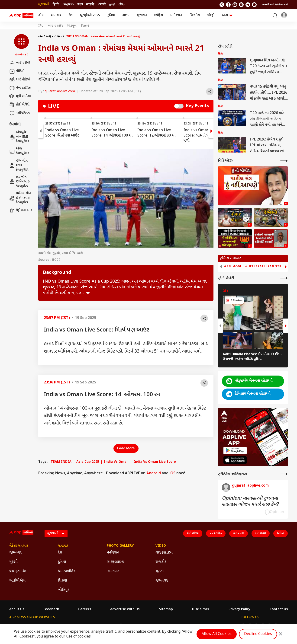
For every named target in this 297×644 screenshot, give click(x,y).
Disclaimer (201, 609)
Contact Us (279, 609)
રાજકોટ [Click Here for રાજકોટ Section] (161, 562)
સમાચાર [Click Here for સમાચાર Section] (63, 546)
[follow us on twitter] (222, 5)
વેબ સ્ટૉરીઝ (20, 88)
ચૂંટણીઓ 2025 (90, 15)
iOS (172, 473)
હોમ (41, 15)
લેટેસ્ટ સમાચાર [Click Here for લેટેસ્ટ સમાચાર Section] (19, 546)
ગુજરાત (142, 15)
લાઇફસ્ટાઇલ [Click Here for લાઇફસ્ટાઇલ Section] (18, 571)
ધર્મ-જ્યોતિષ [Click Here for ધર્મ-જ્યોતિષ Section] (67, 571)
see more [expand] (88, 293)
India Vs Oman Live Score (155, 462)
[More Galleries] (284, 278)
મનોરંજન (176, 15)
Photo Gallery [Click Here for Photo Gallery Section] (120, 546)
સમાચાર (56, 15)
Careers (85, 609)
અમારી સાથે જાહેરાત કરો (275, 5)
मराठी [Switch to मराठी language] (90, 5)
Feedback (51, 609)
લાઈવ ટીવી (20, 63)
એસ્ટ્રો (211, 15)
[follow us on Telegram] (248, 5)
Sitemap (166, 609)
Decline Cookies (258, 634)
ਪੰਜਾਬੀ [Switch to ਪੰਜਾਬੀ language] (102, 5)
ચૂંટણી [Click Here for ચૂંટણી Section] (13, 562)
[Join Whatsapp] (254, 5)
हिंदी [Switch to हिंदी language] (56, 5)
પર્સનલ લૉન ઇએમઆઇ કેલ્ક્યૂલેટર (20, 198)
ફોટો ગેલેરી (19, 105)
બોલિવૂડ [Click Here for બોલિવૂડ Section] (64, 590)
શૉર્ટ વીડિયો (20, 80)
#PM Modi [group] (232, 266)
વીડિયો (17, 71)
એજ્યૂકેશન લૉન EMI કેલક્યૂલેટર (19, 137)
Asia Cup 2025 (88, 462)
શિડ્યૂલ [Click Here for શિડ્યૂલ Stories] (72, 26)
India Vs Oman (116, 462)
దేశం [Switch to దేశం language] (121, 5)
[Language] (56, 534)
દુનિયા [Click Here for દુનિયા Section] (62, 562)
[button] (21, 45)
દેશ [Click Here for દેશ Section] (60, 553)
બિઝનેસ (195, 15)
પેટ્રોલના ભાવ (21, 210)
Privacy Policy (239, 609)
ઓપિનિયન (19, 113)
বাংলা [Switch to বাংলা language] (80, 5)
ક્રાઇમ (126, 15)
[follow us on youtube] (235, 5)
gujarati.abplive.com (60, 91)
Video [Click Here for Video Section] (161, 546)
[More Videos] (284, 161)
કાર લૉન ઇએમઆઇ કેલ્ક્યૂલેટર (19, 182)
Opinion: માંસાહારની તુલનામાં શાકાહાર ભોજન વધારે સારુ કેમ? (250, 501)
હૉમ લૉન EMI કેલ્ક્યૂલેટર (19, 165)
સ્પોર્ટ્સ (159, 15)
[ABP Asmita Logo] (21, 16)
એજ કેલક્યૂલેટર (19, 151)
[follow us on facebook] (228, 5)
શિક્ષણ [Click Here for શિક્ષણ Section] (63, 581)
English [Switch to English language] (68, 5)
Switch (179, 106)
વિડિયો (281, 533)
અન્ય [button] (227, 15)
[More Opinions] (284, 474)
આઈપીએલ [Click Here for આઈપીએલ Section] (17, 581)
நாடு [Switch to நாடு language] (112, 5)
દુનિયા (111, 15)
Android (154, 473)
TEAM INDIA (61, 462)
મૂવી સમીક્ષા (20, 96)
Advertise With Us (125, 609)
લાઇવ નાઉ (239, 533)
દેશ (71, 15)
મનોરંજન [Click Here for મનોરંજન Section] (113, 553)
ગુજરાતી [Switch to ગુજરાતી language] (44, 5)
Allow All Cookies (217, 634)
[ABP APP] (235, 451)
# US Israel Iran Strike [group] (266, 266)
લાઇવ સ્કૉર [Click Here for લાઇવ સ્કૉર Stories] (55, 26)
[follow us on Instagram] (241, 5)
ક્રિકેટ (59, 37)
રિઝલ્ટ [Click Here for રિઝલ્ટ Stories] (85, 26)
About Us (17, 609)
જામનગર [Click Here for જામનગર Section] (15, 553)
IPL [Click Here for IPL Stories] (41, 26)
